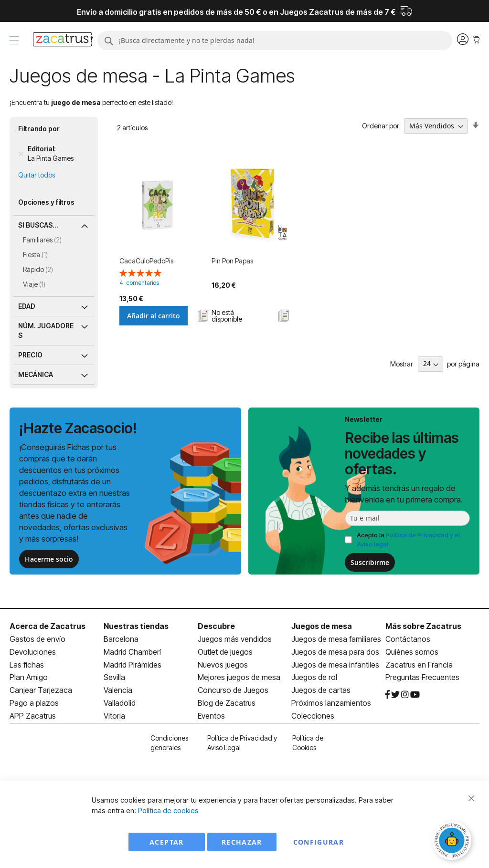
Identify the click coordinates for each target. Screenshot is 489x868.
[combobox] (275, 41)
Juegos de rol (314, 677)
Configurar (319, 842)
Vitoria (114, 716)
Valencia (118, 690)
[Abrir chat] (453, 842)
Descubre (216, 626)
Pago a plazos (34, 703)
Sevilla (114, 677)
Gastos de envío (37, 639)
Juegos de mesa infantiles (335, 665)
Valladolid (120, 703)
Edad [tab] (27, 306)
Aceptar (166, 842)
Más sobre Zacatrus (423, 626)
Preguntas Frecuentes (422, 677)
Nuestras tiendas (136, 626)
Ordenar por (381, 126)
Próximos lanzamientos (331, 703)
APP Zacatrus (33, 716)
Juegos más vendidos (235, 639)
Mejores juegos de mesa (239, 677)
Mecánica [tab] (36, 374)
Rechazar (242, 842)
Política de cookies (168, 810)
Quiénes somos (412, 652)
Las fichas (27, 665)
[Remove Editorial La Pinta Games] (21, 154)
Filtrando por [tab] (39, 129)
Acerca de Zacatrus (48, 626)
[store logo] (63, 41)
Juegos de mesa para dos (335, 652)
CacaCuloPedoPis (146, 261)
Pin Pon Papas (232, 261)
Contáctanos (408, 639)
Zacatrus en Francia (419, 665)
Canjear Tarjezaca (41, 690)
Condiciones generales (169, 743)
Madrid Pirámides (133, 665)
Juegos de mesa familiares (336, 639)
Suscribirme (370, 562)
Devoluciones (33, 652)
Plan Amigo (29, 677)
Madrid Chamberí (132, 652)
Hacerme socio (49, 559)
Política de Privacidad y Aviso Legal (242, 743)
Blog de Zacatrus (227, 703)
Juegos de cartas (321, 690)
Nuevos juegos (223, 665)
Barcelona (121, 639)
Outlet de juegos (225, 652)
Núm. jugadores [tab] (46, 330)
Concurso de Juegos (233, 690)
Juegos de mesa (322, 626)
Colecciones (313, 716)
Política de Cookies (308, 743)
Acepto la (408, 539)
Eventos (211, 716)
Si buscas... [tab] (38, 225)
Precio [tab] (30, 355)
